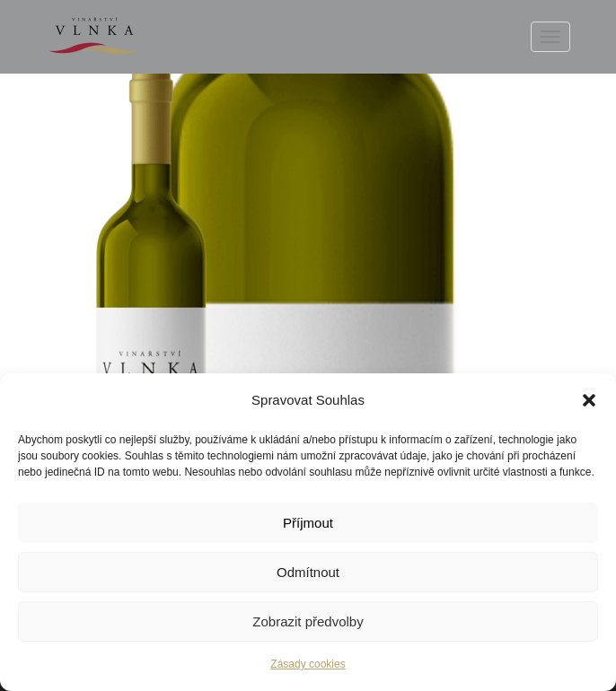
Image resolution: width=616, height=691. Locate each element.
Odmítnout (308, 572)
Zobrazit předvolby (308, 621)
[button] (589, 400)
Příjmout (308, 523)
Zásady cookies (308, 664)
